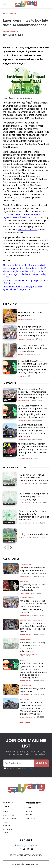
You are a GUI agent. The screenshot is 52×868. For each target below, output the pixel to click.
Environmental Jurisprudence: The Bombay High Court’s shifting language (34, 497)
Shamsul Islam (26, 695)
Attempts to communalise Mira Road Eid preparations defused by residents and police (33, 627)
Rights (21, 376)
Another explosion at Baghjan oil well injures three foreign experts (22, 288)
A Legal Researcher (27, 484)
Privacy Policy (28, 768)
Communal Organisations (31, 620)
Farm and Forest (25, 339)
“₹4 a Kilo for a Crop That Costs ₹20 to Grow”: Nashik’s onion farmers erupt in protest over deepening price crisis (33, 393)
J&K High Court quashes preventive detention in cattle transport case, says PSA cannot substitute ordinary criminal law (33, 430)
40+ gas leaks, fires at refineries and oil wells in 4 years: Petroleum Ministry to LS (24, 267)
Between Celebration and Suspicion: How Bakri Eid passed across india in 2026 (34, 571)
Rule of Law (8, 436)
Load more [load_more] (25, 722)
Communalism (24, 319)
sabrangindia (24, 401)
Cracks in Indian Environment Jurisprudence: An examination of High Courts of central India (34, 515)
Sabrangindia (11, 32)
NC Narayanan (25, 538)
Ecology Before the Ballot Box (33, 534)
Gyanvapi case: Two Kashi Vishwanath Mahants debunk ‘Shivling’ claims (33, 348)
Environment (10, 14)
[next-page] (11, 548)
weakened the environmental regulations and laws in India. (22, 216)
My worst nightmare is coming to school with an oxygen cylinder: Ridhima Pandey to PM (25, 274)
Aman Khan (24, 593)
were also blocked (28, 229)
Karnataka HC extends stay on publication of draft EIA (26, 282)
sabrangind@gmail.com (29, 845)
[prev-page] (5, 548)
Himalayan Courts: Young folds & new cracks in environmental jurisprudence (33, 478)
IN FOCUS (9, 383)
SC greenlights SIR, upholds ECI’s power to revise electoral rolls (33, 587)
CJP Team (22, 458)
